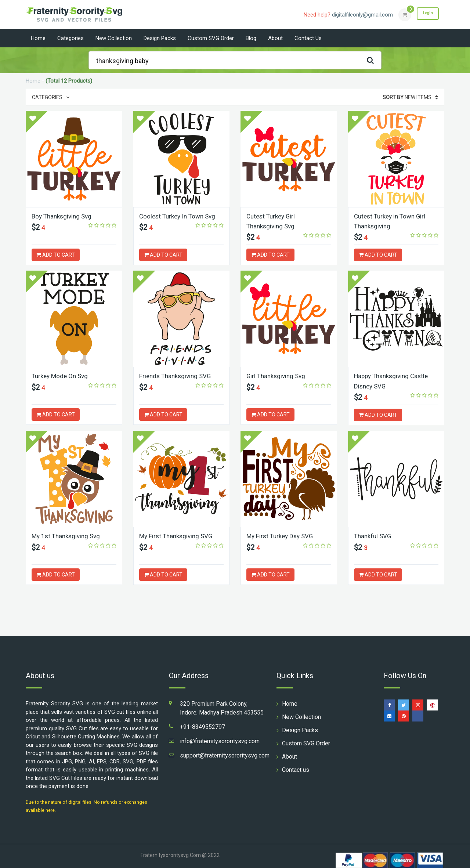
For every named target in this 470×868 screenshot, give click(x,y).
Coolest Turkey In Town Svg (180, 216)
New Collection (114, 38)
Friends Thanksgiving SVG (177, 376)
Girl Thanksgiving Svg (278, 376)
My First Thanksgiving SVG (178, 536)
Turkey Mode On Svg (62, 376)
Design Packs (160, 38)
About (275, 38)
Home (38, 38)
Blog (251, 38)
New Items (410, 97)
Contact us (308, 38)
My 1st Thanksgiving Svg (68, 536)
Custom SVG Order (211, 38)
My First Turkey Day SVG (282, 536)
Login (425, 14)
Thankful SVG (374, 536)
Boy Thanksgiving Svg (64, 216)
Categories (70, 38)
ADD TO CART (56, 255)
